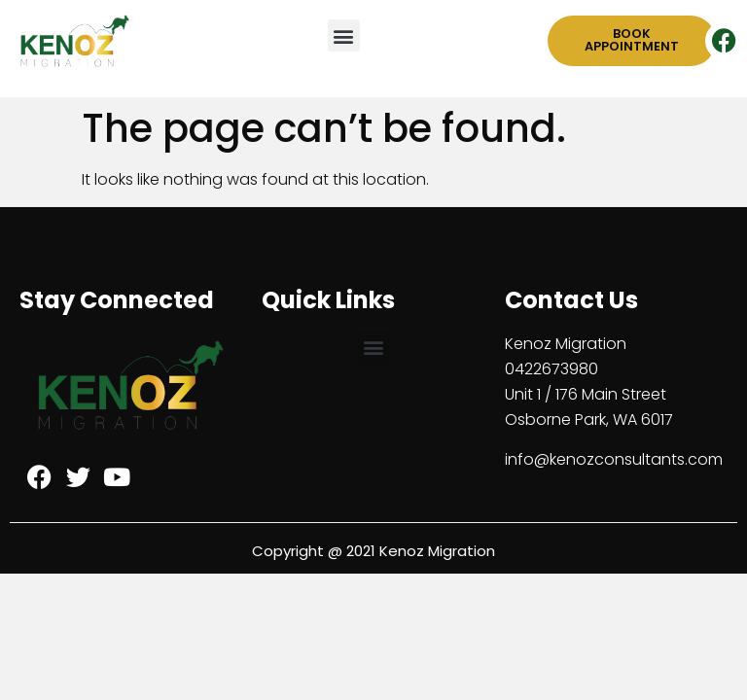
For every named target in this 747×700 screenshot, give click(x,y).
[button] (344, 35)
